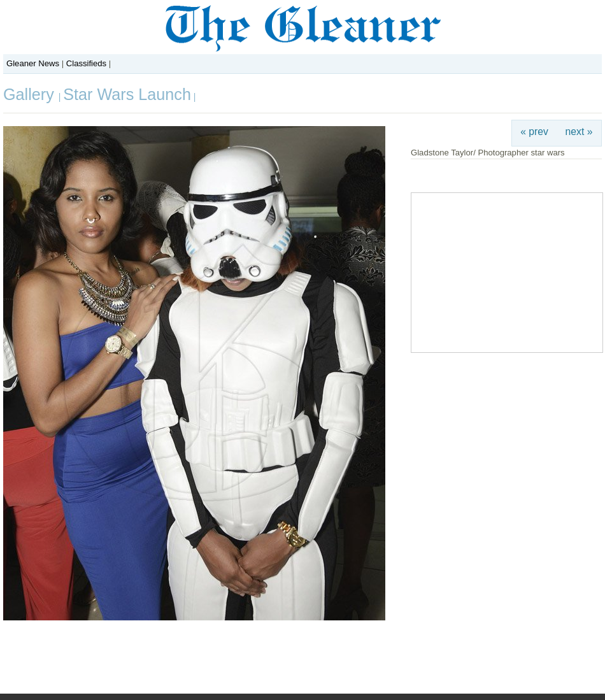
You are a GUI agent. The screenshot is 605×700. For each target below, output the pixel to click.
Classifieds (86, 63)
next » (579, 132)
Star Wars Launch (127, 94)
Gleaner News (33, 63)
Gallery (31, 94)
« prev (534, 132)
